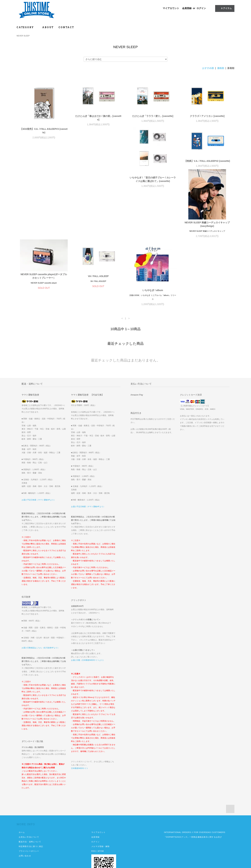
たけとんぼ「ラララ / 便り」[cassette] (153, 116)
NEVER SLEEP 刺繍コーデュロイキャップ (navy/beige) (153, 196)
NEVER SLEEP (23, 36)
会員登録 (187, 8)
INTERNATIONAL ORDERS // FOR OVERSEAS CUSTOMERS (195, 804)
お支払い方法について (29, 809)
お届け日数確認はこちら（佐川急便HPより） (40, 619)
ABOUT (48, 27)
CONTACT (66, 27)
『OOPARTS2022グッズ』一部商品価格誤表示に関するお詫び (193, 809)
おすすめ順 (208, 68)
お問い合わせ (25, 827)
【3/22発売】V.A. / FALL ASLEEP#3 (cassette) (44, 131)
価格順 (221, 68)
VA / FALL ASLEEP (44, 248)
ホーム (22, 804)
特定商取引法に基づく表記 (31, 818)
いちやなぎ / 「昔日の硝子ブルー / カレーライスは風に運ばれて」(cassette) (44, 196)
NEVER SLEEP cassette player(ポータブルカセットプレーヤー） (207, 177)
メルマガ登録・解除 (100, 818)
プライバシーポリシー (29, 823)
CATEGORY (27, 27)
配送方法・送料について (30, 813)
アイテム (224, 8)
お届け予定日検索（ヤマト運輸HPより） (39, 471)
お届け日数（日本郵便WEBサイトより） (88, 632)
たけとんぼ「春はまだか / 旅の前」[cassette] (98, 118)
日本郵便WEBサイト (80, 740)
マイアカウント (171, 8)
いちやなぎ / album (98, 262)
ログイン (201, 8)
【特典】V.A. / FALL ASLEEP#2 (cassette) (98, 178)
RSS (93, 823)
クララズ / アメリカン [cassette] (207, 116)
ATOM (101, 823)
